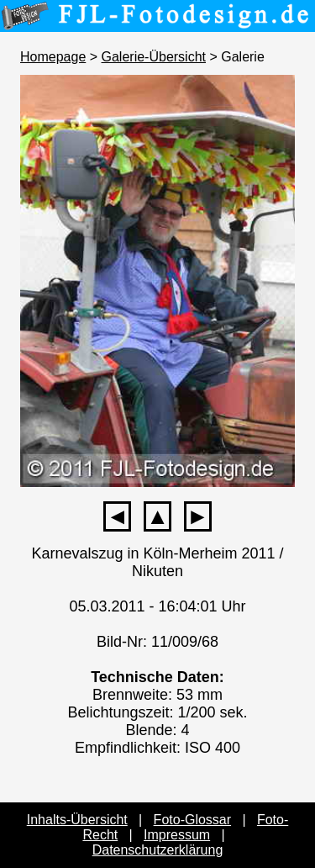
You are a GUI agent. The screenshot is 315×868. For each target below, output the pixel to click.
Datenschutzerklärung (158, 850)
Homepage (53, 57)
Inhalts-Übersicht (77, 820)
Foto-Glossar (192, 820)
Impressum (177, 835)
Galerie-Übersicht (154, 57)
